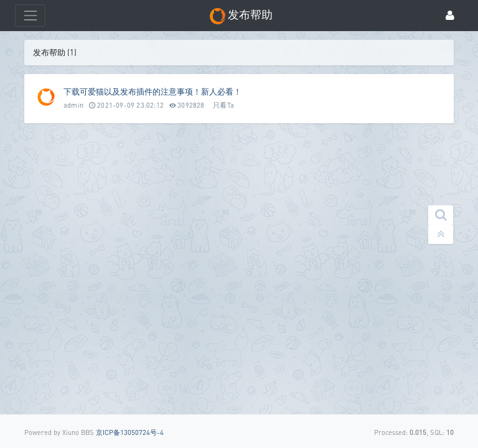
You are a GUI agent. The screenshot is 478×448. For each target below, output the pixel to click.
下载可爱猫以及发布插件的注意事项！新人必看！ (152, 91)
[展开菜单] (30, 15)
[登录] (450, 16)
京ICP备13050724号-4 (130, 432)
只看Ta (223, 105)
